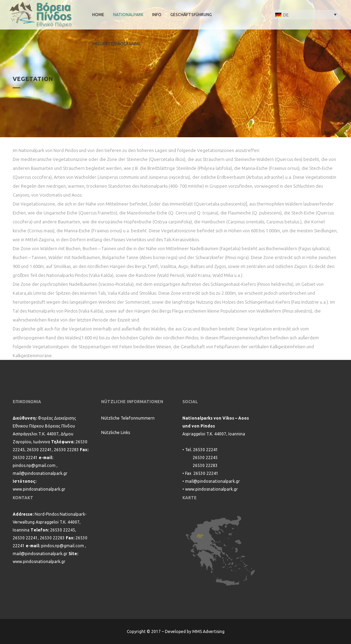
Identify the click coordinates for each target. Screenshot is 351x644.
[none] (306, 14)
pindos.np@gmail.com (34, 465)
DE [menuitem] (286, 15)
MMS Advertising (208, 631)
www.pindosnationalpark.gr (39, 489)
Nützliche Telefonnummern (128, 418)
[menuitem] (306, 14)
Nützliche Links (116, 432)
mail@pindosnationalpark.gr (40, 473)
